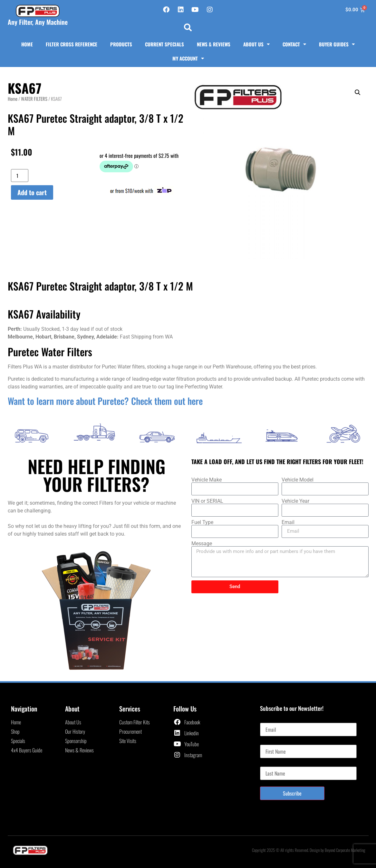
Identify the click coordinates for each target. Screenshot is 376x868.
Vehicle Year (295, 501)
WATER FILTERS (34, 99)
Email (288, 522)
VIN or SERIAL (207, 501)
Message (202, 544)
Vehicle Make (207, 480)
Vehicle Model (298, 480)
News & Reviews (214, 44)
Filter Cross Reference (72, 44)
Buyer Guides (337, 44)
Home (27, 44)
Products (121, 44)
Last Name (270, 764)
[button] (188, 27)
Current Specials (164, 44)
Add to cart (32, 192)
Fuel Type (202, 522)
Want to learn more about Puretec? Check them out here (105, 401)
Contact (294, 44)
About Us (256, 44)
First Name (270, 742)
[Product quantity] (20, 176)
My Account (188, 58)
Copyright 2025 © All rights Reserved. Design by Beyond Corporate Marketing (309, 850)
